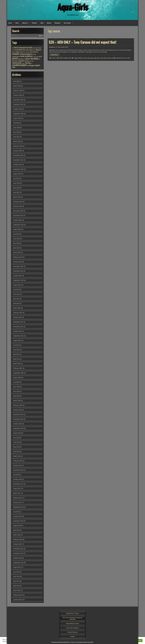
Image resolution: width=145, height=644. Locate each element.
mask (95, 58)
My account (67, 23)
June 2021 (16, 350)
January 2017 (17, 502)
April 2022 (16, 303)
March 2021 (17, 364)
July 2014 (16, 572)
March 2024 (17, 197)
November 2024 (18, 160)
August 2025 (17, 118)
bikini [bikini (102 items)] (16, 48)
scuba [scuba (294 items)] (34, 59)
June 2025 (16, 128)
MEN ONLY (60, 58)
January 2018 (17, 479)
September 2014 (18, 563)
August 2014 (17, 567)
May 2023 (16, 243)
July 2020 (16, 382)
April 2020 (16, 396)
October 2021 (17, 331)
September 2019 (18, 428)
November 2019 (18, 419)
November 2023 (18, 216)
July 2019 (16, 438)
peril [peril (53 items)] (40, 56)
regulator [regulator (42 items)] (21, 59)
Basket (49, 23)
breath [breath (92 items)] (29, 48)
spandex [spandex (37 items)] (15, 61)
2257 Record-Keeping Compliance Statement (73, 618)
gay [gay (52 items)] (18, 52)
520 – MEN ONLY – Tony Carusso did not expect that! (82, 42)
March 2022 (17, 308)
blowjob (80, 58)
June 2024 (16, 183)
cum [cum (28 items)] (13, 50)
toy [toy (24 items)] (32, 63)
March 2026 (17, 86)
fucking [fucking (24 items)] (14, 52)
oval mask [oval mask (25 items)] (36, 57)
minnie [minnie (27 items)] (34, 54)
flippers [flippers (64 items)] (39, 50)
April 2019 (16, 452)
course (85, 58)
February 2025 (18, 146)
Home (10, 23)
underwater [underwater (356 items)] (20, 65)
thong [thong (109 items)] (28, 63)
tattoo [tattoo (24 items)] (23, 63)
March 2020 (17, 401)
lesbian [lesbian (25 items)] (28, 52)
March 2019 (17, 456)
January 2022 (17, 317)
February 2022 (18, 313)
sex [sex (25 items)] (39, 59)
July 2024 (16, 178)
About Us (25, 23)
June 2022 (16, 294)
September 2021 (18, 336)
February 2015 (18, 539)
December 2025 (18, 100)
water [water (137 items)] (37, 65)
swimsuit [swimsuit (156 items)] (17, 63)
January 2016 (17, 516)
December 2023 (18, 211)
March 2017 (17, 493)
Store (17, 23)
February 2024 (18, 202)
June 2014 (16, 576)
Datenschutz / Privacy (72, 613)
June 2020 (16, 387)
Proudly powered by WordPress (61, 642)
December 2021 (18, 322)
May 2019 (16, 447)
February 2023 (18, 257)
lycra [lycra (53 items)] (36, 52)
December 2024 (18, 155)
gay (88, 58)
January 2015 (17, 544)
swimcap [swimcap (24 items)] (31, 61)
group (91, 58)
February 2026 (18, 91)
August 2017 (17, 489)
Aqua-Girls (72, 7)
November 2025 (18, 104)
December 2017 (18, 484)
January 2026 (17, 95)
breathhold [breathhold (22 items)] (35, 48)
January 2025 (17, 151)
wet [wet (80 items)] (14, 67)
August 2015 (17, 526)
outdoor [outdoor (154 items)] (29, 56)
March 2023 (17, 253)
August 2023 (17, 229)
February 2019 (18, 461)
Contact (34, 23)
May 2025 (16, 132)
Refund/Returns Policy (72, 624)
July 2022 (16, 290)
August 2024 (17, 174)
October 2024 (17, 165)
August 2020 (17, 377)
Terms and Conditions (72, 628)
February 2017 (18, 498)
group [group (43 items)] (21, 52)
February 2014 (18, 595)
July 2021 (16, 345)
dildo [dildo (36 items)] (28, 50)
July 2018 (16, 475)
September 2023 (18, 225)
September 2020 (18, 373)
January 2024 (17, 206)
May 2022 (16, 299)
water (109, 58)
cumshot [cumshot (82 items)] (19, 50)
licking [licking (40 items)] (32, 52)
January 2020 (17, 410)
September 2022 (18, 280)
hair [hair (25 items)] (24, 52)
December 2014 (18, 549)
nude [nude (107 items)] (22, 56)
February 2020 (18, 405)
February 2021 (18, 368)
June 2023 (16, 239)
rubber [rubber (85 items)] (27, 59)
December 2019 (18, 415)
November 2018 (18, 470)
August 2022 (17, 285)
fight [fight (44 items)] (31, 50)
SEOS (91, 642)
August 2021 (17, 340)
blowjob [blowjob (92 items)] (23, 48)
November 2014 (18, 553)
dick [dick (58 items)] (24, 50)
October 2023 (17, 220)
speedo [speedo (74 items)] (21, 61)
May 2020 (16, 391)
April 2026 (16, 81)
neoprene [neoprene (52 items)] (16, 56)
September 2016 (18, 507)
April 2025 (16, 137)
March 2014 (17, 590)
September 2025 (18, 114)
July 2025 (16, 123)
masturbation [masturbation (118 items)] (26, 54)
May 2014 (16, 581)
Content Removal (72, 632)
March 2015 (17, 535)
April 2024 (16, 192)
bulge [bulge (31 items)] (40, 48)
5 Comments (119, 58)
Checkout (57, 23)
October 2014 (17, 558)
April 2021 (16, 359)
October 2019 (17, 424)
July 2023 (16, 234)
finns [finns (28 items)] (34, 50)
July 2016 (16, 512)
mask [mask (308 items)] (16, 54)
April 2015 (16, 530)
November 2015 (18, 521)
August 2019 (17, 433)
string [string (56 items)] (27, 61)
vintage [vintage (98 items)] (31, 65)
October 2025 (17, 109)
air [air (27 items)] (13, 48)
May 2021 (16, 354)
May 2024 (16, 188)
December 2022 (18, 266)
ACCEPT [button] (139, 641)
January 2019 (17, 465)
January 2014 (17, 600)
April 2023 (16, 248)
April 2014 (16, 586)
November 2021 (18, 327)
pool (98, 58)
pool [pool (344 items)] (15, 58)
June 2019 (16, 442)
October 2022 (17, 276)
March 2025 (17, 141)
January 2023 (17, 262)
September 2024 (18, 169)
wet (112, 58)
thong (106, 58)
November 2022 (18, 271)
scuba (102, 58)
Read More (54, 55)
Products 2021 (67, 58)
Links (42, 23)
